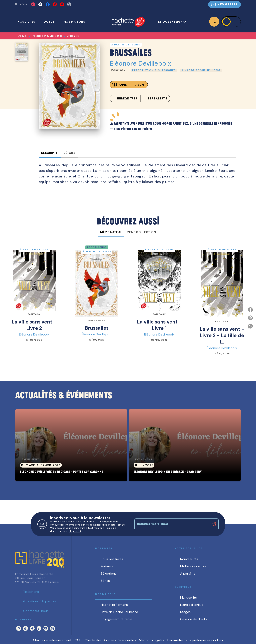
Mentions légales (152, 640)
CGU (78, 640)
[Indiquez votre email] (171, 524)
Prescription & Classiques (47, 36)
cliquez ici (75, 531)
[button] (224, 4)
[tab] (28, 22)
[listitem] (33, 4)
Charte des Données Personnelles (110, 640)
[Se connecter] (231, 22)
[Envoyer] (214, 524)
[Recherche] (214, 22)
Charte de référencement (52, 640)
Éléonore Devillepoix (140, 63)
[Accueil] (128, 22)
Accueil (23, 36)
